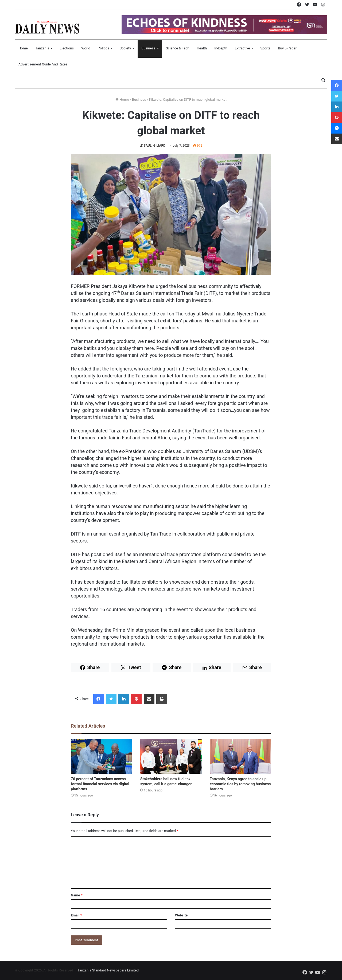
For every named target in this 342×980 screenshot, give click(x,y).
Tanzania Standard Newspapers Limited (108, 970)
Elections (67, 48)
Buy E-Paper (287, 48)
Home (23, 48)
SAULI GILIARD (155, 146)
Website (181, 915)
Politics (104, 48)
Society (125, 48)
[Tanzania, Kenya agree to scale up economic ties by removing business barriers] (240, 756)
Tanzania (42, 48)
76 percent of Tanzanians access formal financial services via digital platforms (100, 784)
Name (77, 895)
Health (202, 48)
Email (76, 915)
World (86, 48)
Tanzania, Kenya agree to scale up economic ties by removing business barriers (240, 784)
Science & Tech (178, 48)
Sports (265, 48)
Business (148, 48)
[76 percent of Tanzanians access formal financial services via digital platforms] (102, 756)
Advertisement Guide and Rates (43, 64)
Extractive (242, 48)
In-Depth (221, 48)
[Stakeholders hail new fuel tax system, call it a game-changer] (171, 756)
